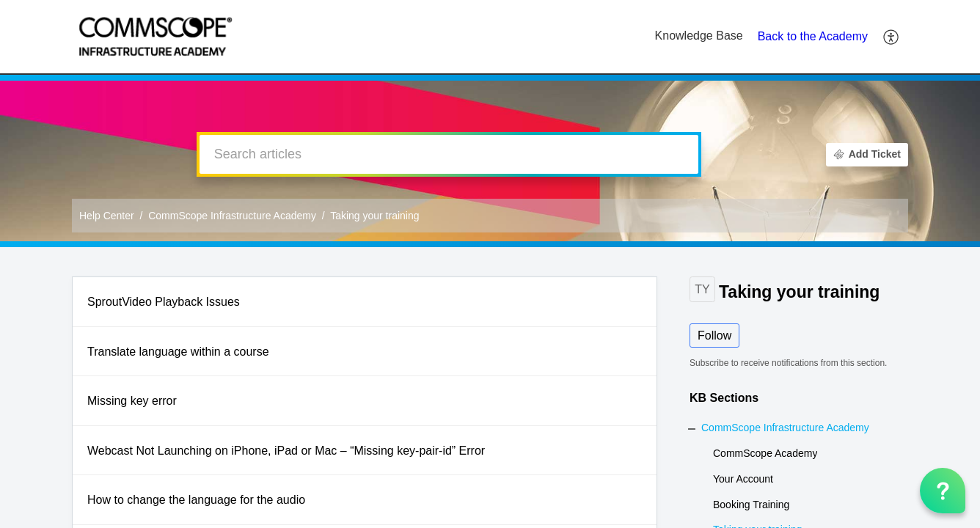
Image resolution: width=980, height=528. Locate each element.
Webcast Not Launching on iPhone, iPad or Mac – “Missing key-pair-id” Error (286, 451)
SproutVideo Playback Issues (164, 302)
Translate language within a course (178, 352)
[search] (449, 154)
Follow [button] (714, 335)
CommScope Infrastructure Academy (232, 216)
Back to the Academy (813, 36)
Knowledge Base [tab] (699, 36)
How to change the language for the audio (196, 500)
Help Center (107, 216)
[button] (892, 37)
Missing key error (132, 401)
